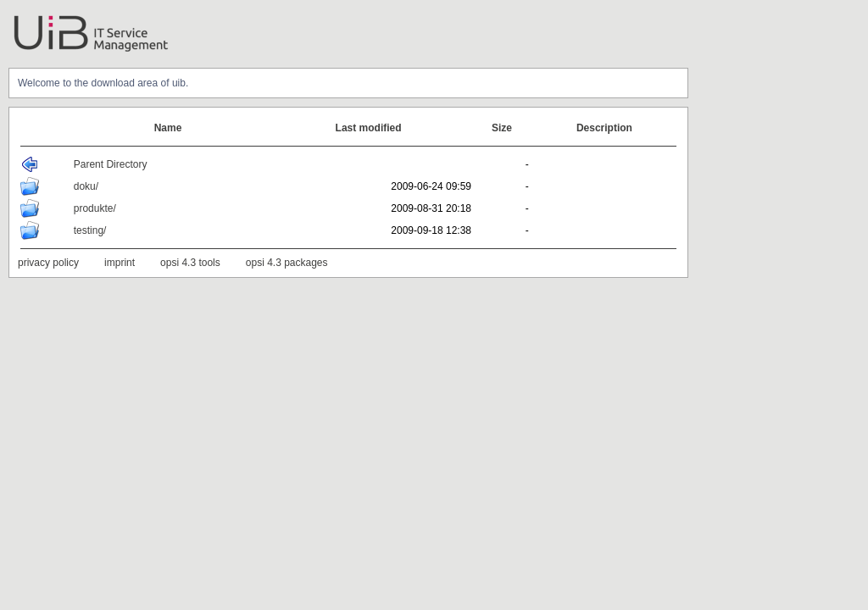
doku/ (86, 186)
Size (502, 128)
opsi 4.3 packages (287, 263)
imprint (120, 263)
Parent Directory (111, 164)
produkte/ (95, 208)
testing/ (90, 230)
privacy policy (48, 263)
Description (604, 128)
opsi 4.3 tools (190, 263)
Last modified (369, 128)
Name (168, 128)
